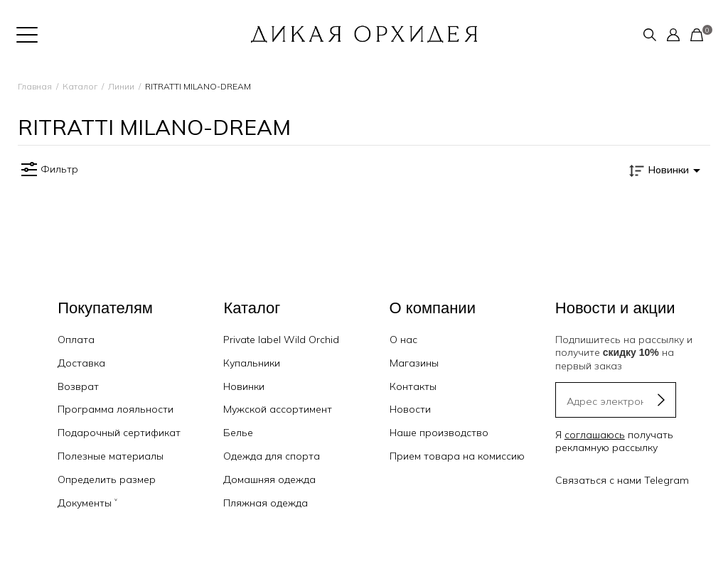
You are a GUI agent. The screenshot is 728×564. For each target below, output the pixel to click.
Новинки (244, 386)
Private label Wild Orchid (281, 340)
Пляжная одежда (266, 503)
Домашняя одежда (269, 479)
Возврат (78, 386)
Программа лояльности (116, 409)
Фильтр (48, 170)
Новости (410, 409)
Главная (35, 86)
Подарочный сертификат (119, 433)
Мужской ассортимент (278, 409)
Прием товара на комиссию (457, 456)
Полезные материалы (111, 456)
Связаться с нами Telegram (622, 480)
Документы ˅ (87, 503)
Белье (238, 433)
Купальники (252, 363)
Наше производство (439, 433)
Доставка (81, 363)
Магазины (414, 363)
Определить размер (107, 479)
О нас (403, 340)
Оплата (76, 340)
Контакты (413, 386)
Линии (121, 86)
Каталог (80, 86)
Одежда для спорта (272, 456)
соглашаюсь (595, 435)
